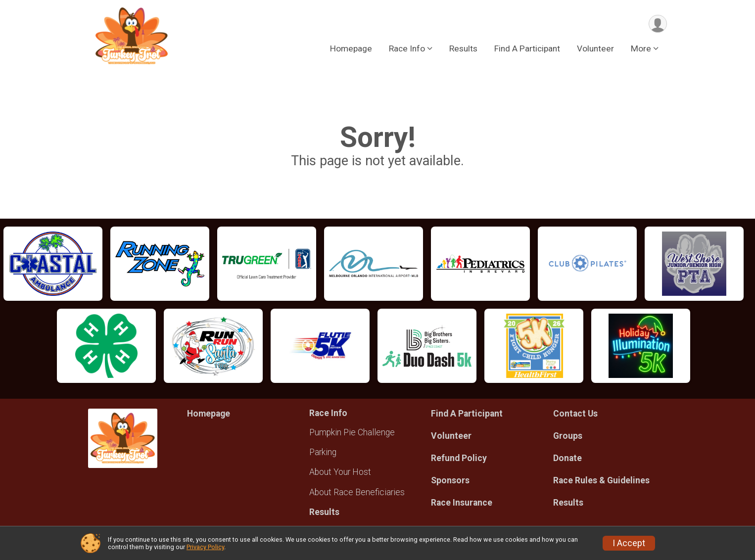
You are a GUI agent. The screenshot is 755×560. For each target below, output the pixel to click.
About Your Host (340, 472)
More (641, 49)
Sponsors (450, 480)
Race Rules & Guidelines (601, 480)
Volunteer (595, 49)
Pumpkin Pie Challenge (352, 432)
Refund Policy (459, 458)
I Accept (629, 543)
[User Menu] (658, 24)
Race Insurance (462, 503)
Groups (568, 436)
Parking (323, 452)
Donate (567, 458)
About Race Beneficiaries (357, 492)
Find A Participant (527, 49)
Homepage (351, 49)
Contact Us (575, 414)
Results (463, 49)
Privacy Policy (205, 547)
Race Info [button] (407, 49)
